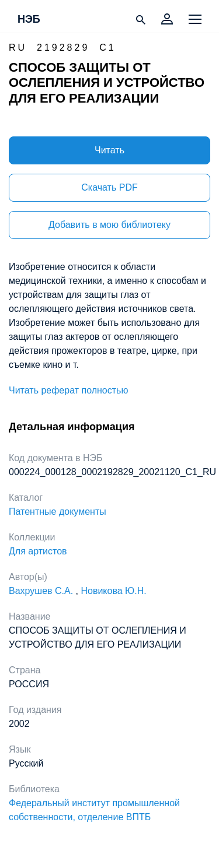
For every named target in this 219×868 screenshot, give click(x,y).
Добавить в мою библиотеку (109, 225)
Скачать (109, 187)
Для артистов (38, 551)
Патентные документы (58, 512)
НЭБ (29, 20)
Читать (109, 150)
